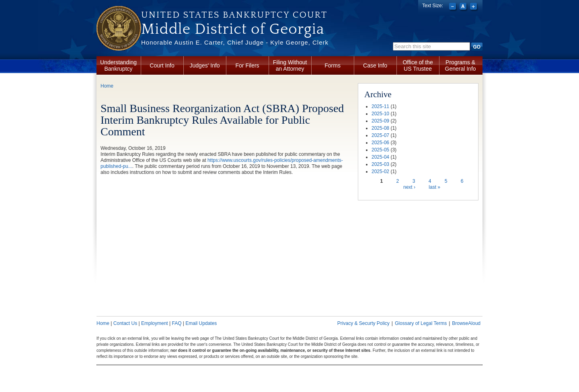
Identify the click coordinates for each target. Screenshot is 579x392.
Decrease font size (453, 7)
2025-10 (380, 114)
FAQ (177, 323)
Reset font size (464, 7)
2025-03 (380, 164)
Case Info (375, 65)
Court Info (162, 65)
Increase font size (474, 7)
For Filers (247, 65)
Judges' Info (205, 65)
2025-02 (380, 171)
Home (107, 86)
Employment (155, 323)
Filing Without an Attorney (290, 65)
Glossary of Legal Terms (421, 323)
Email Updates (201, 323)
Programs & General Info (461, 65)
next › (409, 187)
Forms (333, 65)
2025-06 (380, 143)
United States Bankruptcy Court (234, 15)
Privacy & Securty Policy (363, 323)
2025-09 (380, 121)
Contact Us (125, 323)
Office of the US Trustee (418, 65)
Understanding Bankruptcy (118, 65)
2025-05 (380, 150)
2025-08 (380, 128)
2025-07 (380, 135)
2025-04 (380, 157)
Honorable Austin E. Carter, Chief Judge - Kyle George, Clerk (235, 42)
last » (434, 187)
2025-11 (380, 106)
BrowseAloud (466, 323)
